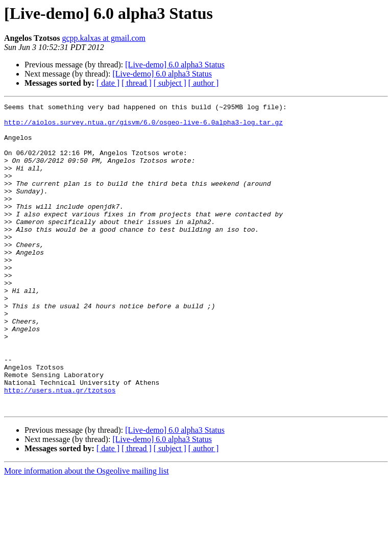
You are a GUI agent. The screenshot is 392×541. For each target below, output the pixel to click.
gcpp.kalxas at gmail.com (104, 38)
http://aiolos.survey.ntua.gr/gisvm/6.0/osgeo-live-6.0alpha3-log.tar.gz (143, 127)
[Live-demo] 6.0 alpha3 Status (175, 65)
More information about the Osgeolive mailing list (87, 532)
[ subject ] (170, 83)
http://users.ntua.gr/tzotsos (60, 448)
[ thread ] (137, 83)
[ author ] (204, 83)
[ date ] (108, 83)
